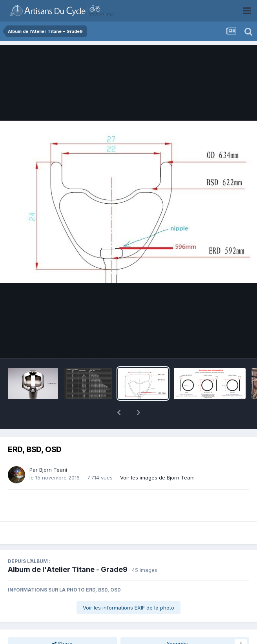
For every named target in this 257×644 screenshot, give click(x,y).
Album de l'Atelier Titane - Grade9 (68, 569)
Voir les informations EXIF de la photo (128, 608)
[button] (119, 412)
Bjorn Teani (53, 470)
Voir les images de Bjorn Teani (157, 478)
